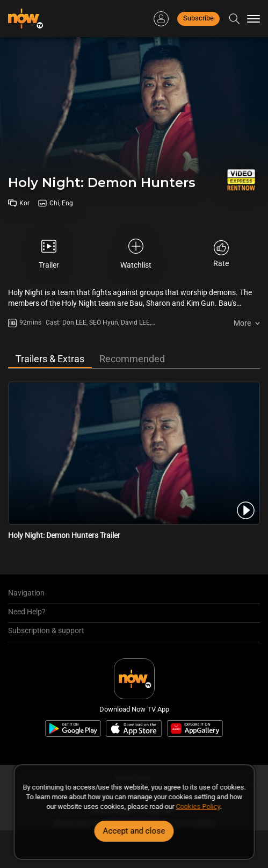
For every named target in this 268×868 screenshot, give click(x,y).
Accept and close (134, 831)
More (242, 323)
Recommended (132, 359)
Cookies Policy (198, 806)
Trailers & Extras (50, 359)
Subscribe (198, 18)
